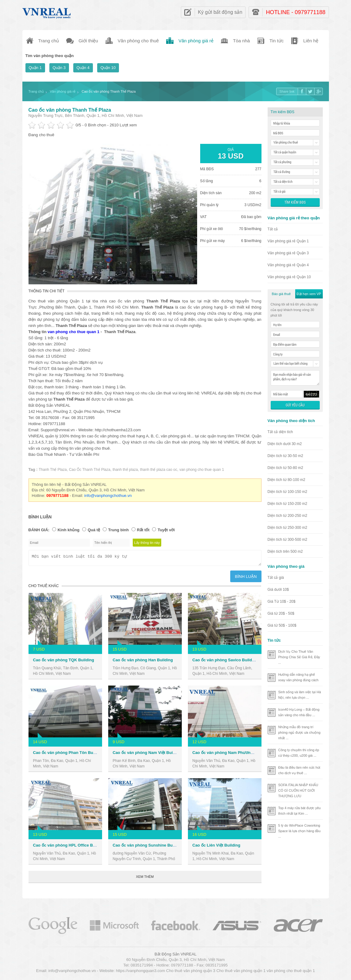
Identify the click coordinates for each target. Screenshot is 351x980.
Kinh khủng (69, 530)
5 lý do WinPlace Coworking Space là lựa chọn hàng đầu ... (299, 831)
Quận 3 (59, 68)
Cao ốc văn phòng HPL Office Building (70, 847)
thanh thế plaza (125, 470)
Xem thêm (145, 878)
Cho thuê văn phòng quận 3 (191, 972)
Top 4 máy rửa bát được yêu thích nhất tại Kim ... (299, 811)
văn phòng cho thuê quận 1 (291, 972)
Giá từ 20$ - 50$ (281, 613)
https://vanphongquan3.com (140, 972)
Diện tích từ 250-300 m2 (288, 528)
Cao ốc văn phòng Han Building (143, 662)
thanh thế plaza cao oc (159, 470)
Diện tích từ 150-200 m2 (288, 504)
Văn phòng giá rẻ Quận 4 (288, 265)
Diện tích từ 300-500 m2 (288, 540)
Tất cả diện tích (280, 432)
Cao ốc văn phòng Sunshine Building (148, 847)
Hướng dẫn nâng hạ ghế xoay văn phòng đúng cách (299, 677)
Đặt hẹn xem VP (309, 294)
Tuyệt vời (166, 530)
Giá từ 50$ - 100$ (282, 625)
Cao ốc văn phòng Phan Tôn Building (69, 754)
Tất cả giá (276, 578)
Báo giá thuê (281, 294)
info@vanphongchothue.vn (108, 496)
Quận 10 (108, 68)
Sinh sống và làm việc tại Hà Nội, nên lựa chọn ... (300, 695)
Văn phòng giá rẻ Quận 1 (288, 241)
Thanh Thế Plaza (53, 470)
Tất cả (273, 229)
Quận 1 (35, 68)
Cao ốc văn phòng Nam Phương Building (231, 754)
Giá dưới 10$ (278, 590)
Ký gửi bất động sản (220, 12)
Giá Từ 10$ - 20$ (282, 601)
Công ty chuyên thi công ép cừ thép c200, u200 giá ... (299, 753)
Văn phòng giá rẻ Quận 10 (289, 277)
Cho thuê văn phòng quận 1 (241, 972)
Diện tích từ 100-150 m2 (288, 492)
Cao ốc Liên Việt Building (216, 847)
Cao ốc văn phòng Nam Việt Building (148, 754)
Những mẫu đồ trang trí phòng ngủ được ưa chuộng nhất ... (299, 732)
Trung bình (118, 530)
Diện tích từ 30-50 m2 (285, 456)
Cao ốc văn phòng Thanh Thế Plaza (70, 110)
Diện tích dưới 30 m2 (285, 444)
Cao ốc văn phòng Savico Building (225, 662)
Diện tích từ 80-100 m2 (286, 480)
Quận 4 (83, 68)
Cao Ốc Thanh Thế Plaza (90, 470)
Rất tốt (143, 530)
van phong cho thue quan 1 (73, 332)
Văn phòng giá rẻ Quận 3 (288, 253)
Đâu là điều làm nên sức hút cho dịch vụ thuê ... (299, 770)
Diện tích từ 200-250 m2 (288, 516)
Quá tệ (94, 530)
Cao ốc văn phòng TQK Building (64, 662)
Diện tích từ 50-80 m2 (285, 468)
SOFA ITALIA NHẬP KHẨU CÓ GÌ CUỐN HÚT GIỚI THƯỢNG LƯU (298, 790)
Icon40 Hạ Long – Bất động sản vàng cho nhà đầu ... (299, 712)
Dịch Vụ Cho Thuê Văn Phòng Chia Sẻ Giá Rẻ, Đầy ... (299, 657)
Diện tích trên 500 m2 (285, 551)
